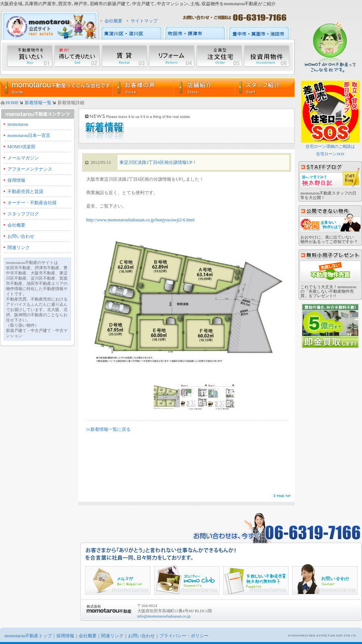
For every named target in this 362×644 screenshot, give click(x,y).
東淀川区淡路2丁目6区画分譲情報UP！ (158, 162)
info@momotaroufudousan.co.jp (164, 616)
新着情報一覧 (38, 103)
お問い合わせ (21, 236)
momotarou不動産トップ (28, 636)
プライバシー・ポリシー (184, 636)
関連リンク (19, 248)
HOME (12, 103)
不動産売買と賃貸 (25, 192)
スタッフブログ (23, 214)
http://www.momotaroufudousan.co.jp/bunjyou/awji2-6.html (141, 220)
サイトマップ (144, 21)
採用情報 (16, 180)
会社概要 (113, 21)
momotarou (18, 124)
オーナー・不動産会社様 (32, 203)
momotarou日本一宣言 (29, 136)
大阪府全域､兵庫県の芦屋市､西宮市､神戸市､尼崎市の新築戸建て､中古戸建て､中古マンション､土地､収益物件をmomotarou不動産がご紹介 (138, 4)
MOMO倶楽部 (21, 147)
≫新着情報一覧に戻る (108, 429)
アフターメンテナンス (30, 169)
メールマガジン (23, 158)
